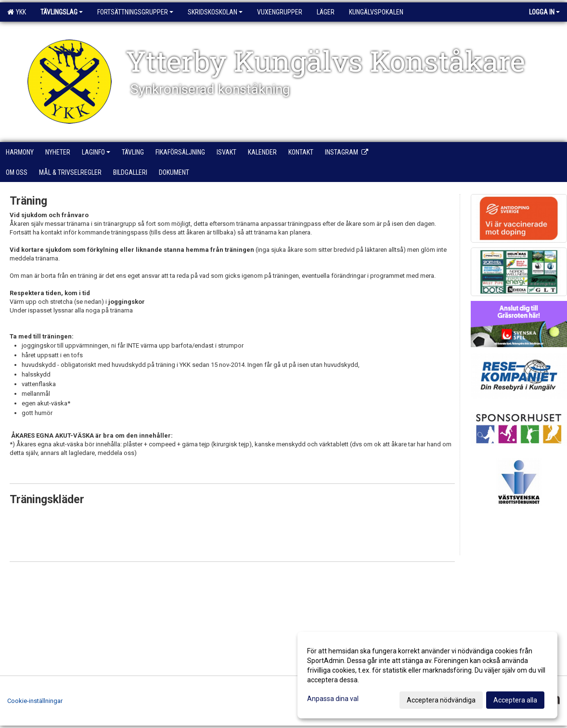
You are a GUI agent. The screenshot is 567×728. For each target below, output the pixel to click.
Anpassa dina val (333, 699)
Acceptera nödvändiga (441, 700)
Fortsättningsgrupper (135, 12)
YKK (17, 12)
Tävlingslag (62, 12)
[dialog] (427, 675)
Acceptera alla (515, 700)
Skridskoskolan (215, 12)
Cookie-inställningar (35, 701)
